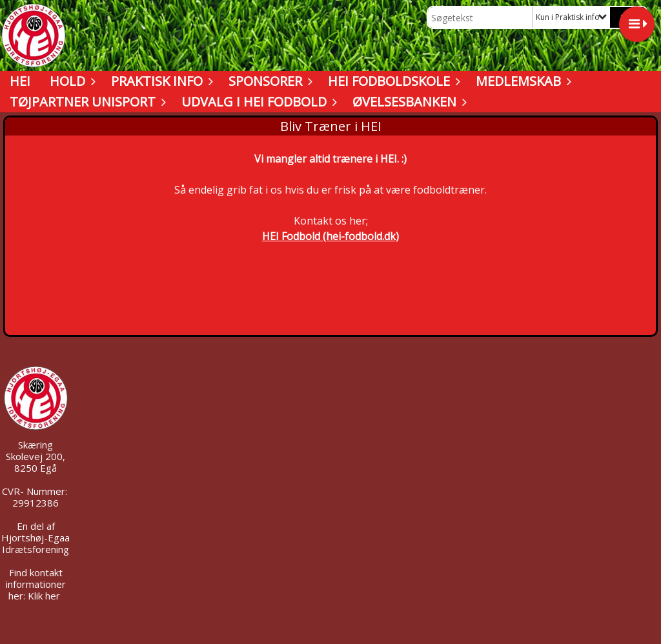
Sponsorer (269, 81)
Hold (71, 81)
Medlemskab (522, 81)
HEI (20, 81)
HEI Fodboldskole (392, 81)
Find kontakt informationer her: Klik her (36, 584)
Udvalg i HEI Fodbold (257, 102)
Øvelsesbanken (408, 102)
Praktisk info (160, 81)
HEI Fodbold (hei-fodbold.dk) (330, 236)
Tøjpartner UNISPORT (86, 102)
